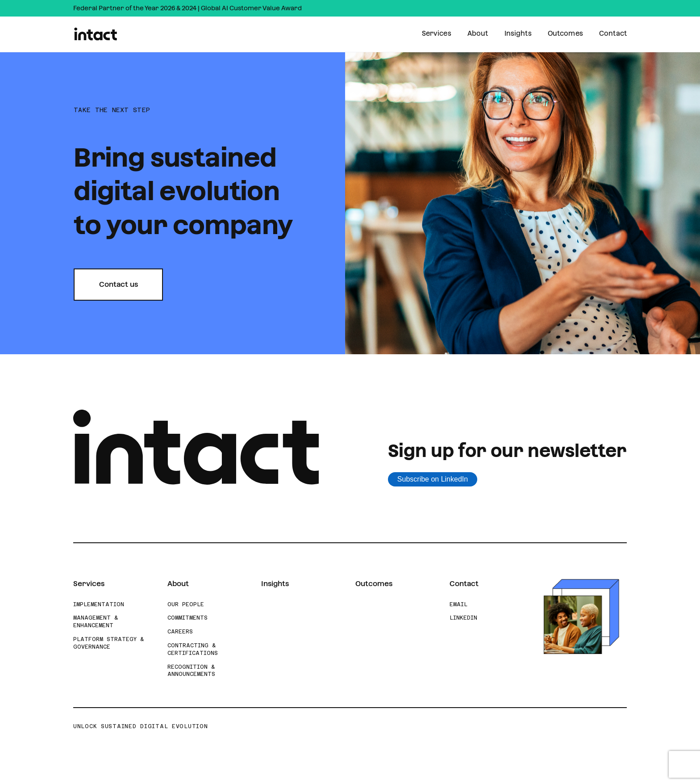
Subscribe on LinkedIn (433, 479)
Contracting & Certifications (193, 649)
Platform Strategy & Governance (108, 643)
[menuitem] (437, 34)
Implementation (99, 604)
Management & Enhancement (96, 622)
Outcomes (565, 33)
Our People (186, 604)
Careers (180, 632)
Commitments (187, 618)
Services (437, 33)
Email (458, 604)
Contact (613, 33)
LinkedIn (463, 618)
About (478, 33)
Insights (518, 33)
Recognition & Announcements (191, 671)
